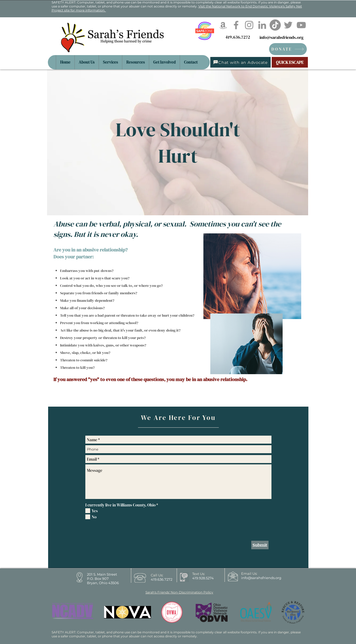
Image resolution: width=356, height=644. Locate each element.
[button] (135, 62)
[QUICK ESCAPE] (290, 62)
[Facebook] (236, 25)
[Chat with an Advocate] (240, 62)
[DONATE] (288, 49)
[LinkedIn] (262, 25)
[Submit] (260, 545)
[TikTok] (275, 25)
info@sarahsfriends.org (282, 37)
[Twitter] (288, 25)
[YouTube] (301, 25)
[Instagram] (249, 25)
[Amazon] (223, 25)
